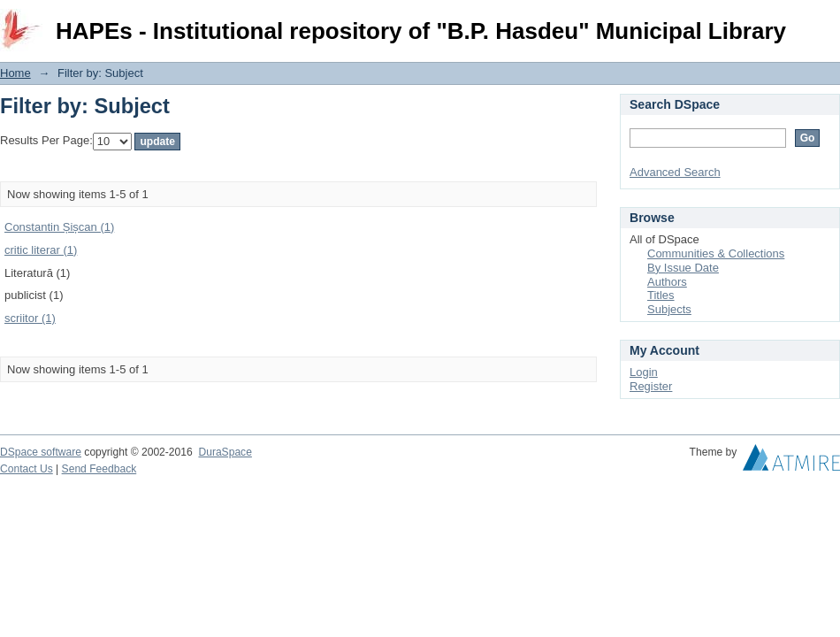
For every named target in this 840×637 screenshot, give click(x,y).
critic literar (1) (41, 250)
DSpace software (41, 452)
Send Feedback (99, 469)
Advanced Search (675, 172)
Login (826, 22)
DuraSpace (225, 452)
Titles (661, 295)
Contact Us (27, 469)
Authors (667, 282)
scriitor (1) (30, 318)
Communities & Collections (716, 253)
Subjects (669, 309)
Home (15, 73)
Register (651, 386)
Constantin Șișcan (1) (59, 227)
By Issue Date (683, 268)
